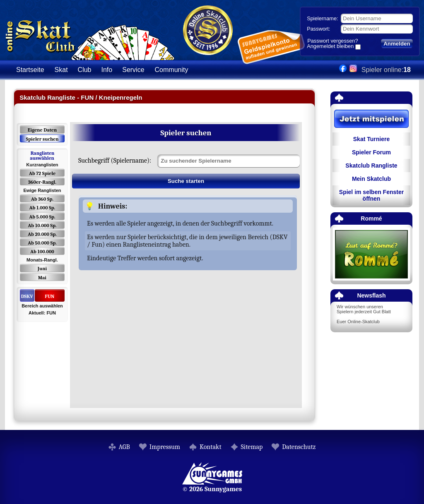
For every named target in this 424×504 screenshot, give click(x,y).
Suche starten (186, 181)
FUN (49, 296)
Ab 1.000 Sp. (42, 208)
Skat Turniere (371, 139)
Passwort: (318, 29)
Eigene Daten (42, 130)
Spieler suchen (42, 139)
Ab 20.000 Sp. (42, 234)
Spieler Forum (371, 152)
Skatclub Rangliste (371, 166)
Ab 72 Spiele (42, 173)
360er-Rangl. (42, 182)
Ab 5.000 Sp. (42, 217)
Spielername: (322, 18)
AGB (124, 447)
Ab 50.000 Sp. (42, 243)
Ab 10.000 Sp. (42, 226)
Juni (42, 269)
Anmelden (397, 44)
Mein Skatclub (371, 179)
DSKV (27, 296)
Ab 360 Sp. (42, 199)
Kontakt (211, 447)
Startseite (30, 70)
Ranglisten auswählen (42, 156)
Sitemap (252, 447)
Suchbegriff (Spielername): (115, 161)
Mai (42, 278)
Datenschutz (299, 447)
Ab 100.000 (42, 252)
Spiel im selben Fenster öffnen (371, 195)
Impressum (165, 447)
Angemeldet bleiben (330, 47)
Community (172, 70)
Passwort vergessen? (332, 41)
